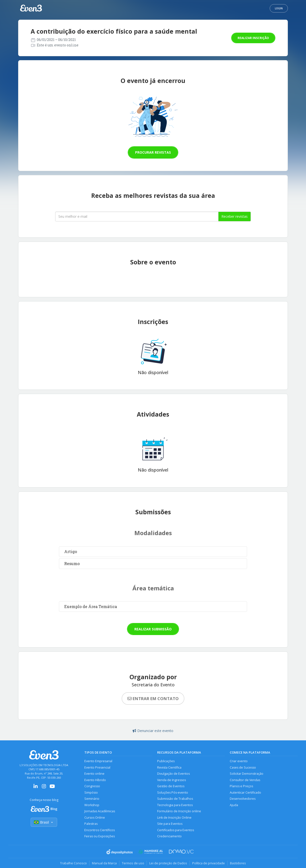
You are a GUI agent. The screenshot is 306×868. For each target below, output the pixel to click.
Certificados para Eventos (176, 830)
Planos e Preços (241, 786)
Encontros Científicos (100, 830)
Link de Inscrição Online (174, 818)
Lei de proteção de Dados (168, 863)
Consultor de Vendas (245, 780)
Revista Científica (169, 767)
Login (279, 8)
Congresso (92, 786)
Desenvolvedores (243, 799)
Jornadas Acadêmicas (100, 811)
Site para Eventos (170, 824)
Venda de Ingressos (172, 780)
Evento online (94, 774)
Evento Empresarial (98, 761)
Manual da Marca (104, 863)
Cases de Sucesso (243, 767)
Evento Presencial (97, 767)
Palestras (91, 824)
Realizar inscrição (253, 38)
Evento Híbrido (95, 780)
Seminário (92, 799)
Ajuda (234, 805)
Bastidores (238, 863)
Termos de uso (133, 863)
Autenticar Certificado (245, 793)
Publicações (166, 761)
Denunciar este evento (153, 731)
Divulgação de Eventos (173, 774)
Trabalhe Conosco (73, 863)
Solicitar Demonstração (247, 774)
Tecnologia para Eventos (175, 805)
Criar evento (239, 761)
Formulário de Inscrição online (179, 811)
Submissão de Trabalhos (175, 799)
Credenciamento (169, 836)
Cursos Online (95, 818)
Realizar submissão (153, 629)
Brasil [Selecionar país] (44, 822)
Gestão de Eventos (171, 786)
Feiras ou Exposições (100, 836)
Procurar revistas (153, 152)
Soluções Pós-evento (173, 793)
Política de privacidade (209, 863)
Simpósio (91, 793)
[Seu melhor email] (137, 217)
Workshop (92, 805)
